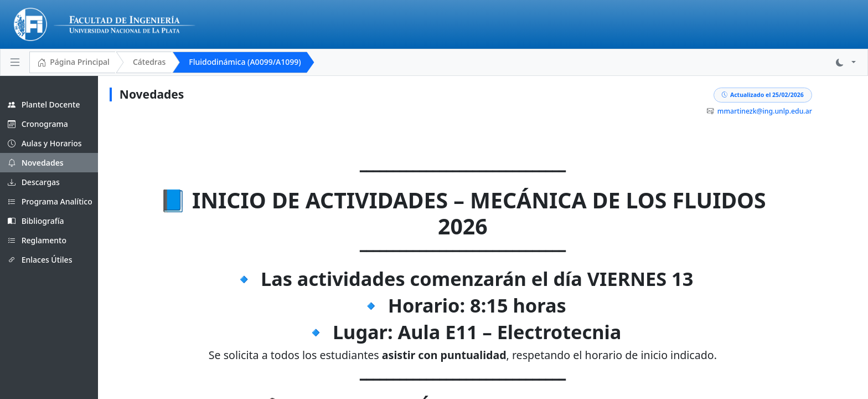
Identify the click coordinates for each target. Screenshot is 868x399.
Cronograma (38, 124)
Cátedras (149, 62)
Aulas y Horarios (45, 143)
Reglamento (37, 240)
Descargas (34, 182)
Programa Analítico (50, 201)
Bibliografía (36, 221)
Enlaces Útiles (40, 260)
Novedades (36, 163)
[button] (846, 62)
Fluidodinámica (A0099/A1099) (245, 62)
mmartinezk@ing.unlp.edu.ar (800, 111)
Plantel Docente (44, 104)
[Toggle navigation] (15, 62)
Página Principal (73, 63)
